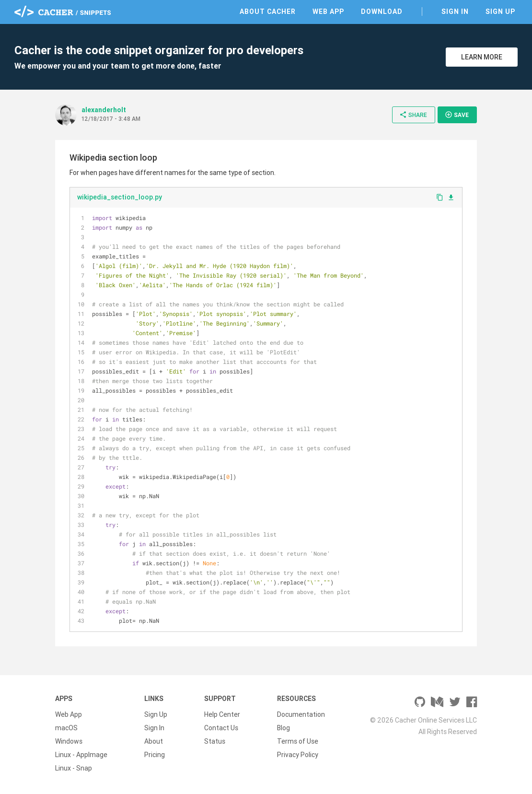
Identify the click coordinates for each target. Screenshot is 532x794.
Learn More (482, 57)
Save (457, 115)
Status (215, 741)
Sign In (455, 12)
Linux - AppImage (81, 755)
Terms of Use (298, 741)
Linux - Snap (74, 768)
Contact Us (221, 728)
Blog (283, 728)
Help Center (222, 714)
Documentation (301, 714)
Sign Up (500, 12)
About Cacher (268, 12)
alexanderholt (104, 110)
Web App (328, 12)
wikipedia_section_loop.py (120, 197)
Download (382, 12)
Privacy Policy (298, 755)
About (154, 741)
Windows (69, 741)
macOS (66, 728)
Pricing (155, 755)
